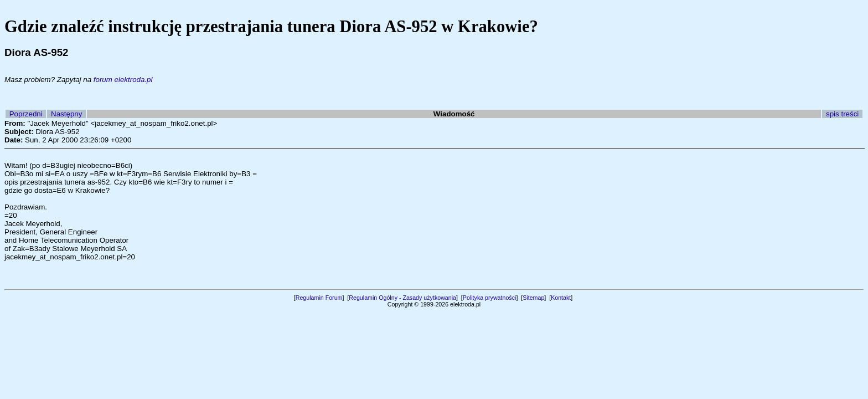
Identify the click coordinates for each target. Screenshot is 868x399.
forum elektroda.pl (123, 80)
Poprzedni (26, 114)
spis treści (842, 114)
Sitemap (533, 298)
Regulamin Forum (319, 298)
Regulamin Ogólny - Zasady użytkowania (402, 298)
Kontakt (561, 298)
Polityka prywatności (490, 298)
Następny (66, 114)
